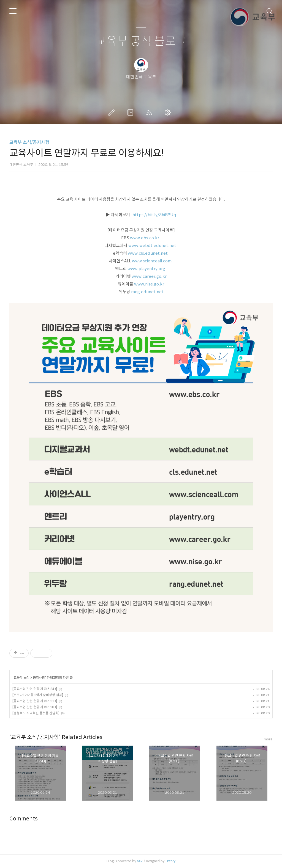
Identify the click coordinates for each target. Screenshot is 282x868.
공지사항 (39, 678)
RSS (150, 112)
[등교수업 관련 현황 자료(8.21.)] (35, 701)
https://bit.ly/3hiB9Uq (154, 215)
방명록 (131, 112)
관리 (169, 112)
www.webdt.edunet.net (153, 245)
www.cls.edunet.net (148, 253)
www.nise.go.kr (149, 284)
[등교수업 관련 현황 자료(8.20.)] (35, 707)
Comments (24, 819)
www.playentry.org (147, 269)
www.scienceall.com (152, 261)
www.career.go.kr (149, 276)
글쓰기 (113, 112)
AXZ (140, 861)
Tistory (170, 861)
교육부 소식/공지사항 (29, 142)
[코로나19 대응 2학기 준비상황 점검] (38, 695)
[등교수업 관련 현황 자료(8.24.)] (35, 689)
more (268, 739)
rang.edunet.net (147, 292)
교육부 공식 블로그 (141, 41)
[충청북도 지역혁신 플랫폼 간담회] (36, 713)
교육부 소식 (21, 678)
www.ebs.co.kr (145, 238)
